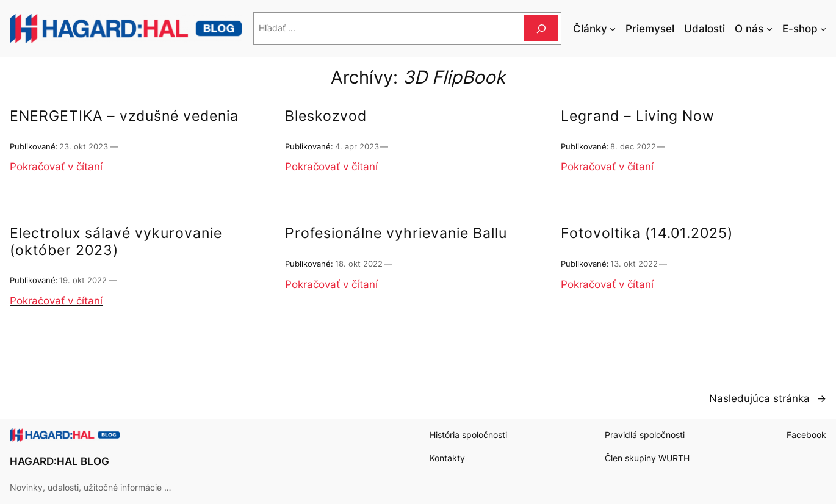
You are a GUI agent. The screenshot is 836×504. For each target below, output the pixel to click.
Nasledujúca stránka (768, 398)
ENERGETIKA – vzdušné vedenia (124, 116)
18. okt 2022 (359, 264)
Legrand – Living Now (638, 116)
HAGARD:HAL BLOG (59, 461)
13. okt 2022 (634, 264)
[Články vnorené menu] (613, 29)
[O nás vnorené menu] (769, 29)
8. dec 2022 (633, 147)
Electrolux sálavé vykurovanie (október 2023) (116, 242)
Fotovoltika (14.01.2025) (647, 233)
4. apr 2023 (357, 147)
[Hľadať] (541, 28)
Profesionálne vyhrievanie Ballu (396, 233)
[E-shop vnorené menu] (823, 29)
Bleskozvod (326, 116)
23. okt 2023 (84, 147)
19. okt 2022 (83, 280)
